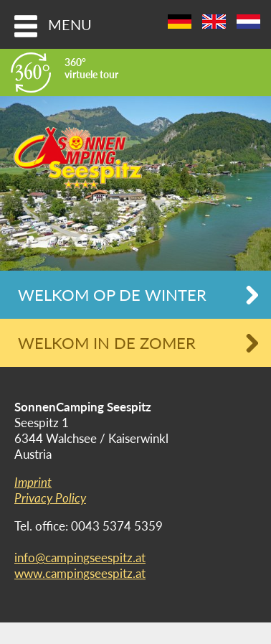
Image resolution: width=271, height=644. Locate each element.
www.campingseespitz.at (80, 573)
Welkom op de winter (112, 295)
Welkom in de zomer (107, 343)
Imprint (33, 482)
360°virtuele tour (91, 68)
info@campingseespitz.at (80, 557)
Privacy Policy (50, 498)
